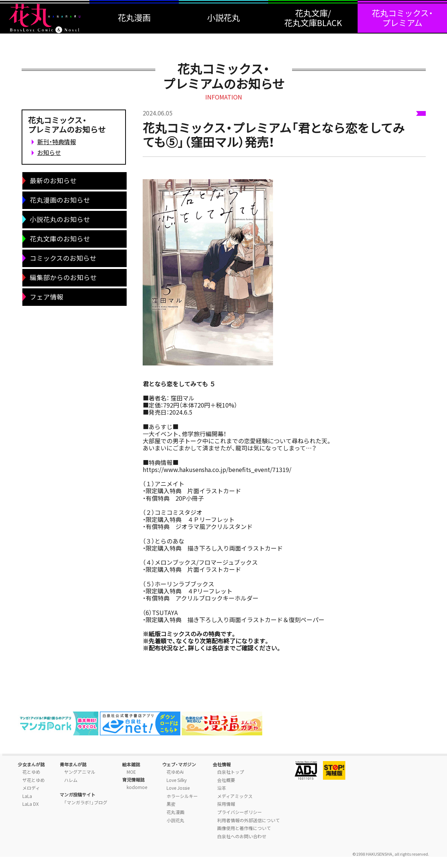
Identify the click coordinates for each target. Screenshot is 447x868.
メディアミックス (235, 796)
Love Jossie (178, 788)
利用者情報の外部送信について (248, 820)
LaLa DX (31, 804)
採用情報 (226, 804)
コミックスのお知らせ (63, 258)
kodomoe (137, 787)
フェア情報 (47, 297)
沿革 (222, 788)
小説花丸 (175, 820)
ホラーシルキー (182, 796)
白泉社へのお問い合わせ (242, 836)
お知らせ (49, 152)
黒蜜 (171, 804)
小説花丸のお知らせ (60, 219)
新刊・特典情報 (57, 142)
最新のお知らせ (53, 181)
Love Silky (177, 780)
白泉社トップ (231, 772)
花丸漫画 (175, 812)
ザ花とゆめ (34, 780)
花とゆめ (31, 772)
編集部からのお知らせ (63, 278)
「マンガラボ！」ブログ (86, 802)
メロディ (31, 788)
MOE (131, 772)
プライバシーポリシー (240, 812)
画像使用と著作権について (244, 828)
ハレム (71, 780)
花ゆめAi (175, 772)
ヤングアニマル (80, 772)
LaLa (27, 796)
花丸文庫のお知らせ (60, 239)
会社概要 (226, 780)
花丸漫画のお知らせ (60, 200)
